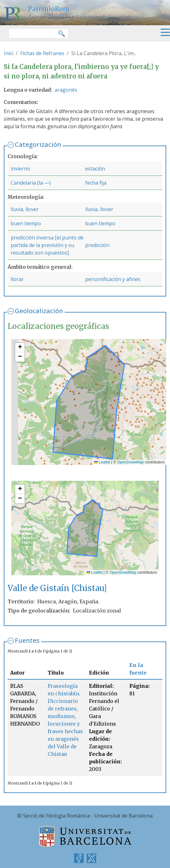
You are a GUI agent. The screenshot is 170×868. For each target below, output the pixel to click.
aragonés (66, 90)
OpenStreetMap (130, 462)
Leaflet (102, 462)
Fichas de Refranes (42, 53)
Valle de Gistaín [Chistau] (57, 588)
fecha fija (96, 183)
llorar (17, 279)
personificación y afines (113, 279)
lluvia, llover (25, 209)
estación (95, 169)
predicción (97, 245)
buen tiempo (26, 223)
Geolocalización (39, 311)
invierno (21, 169)
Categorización (38, 144)
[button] (20, 348)
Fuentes (27, 640)
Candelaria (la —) (31, 183)
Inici (9, 53)
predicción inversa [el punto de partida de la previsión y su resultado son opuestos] (47, 245)
